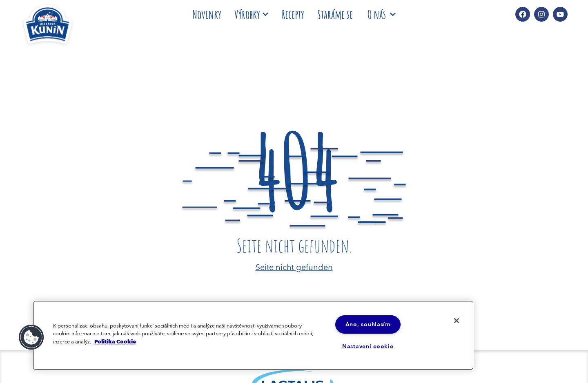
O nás (382, 14)
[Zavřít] (457, 321)
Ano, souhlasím (368, 324)
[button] (31, 337)
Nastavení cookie (368, 346)
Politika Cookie (115, 341)
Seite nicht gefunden (294, 266)
